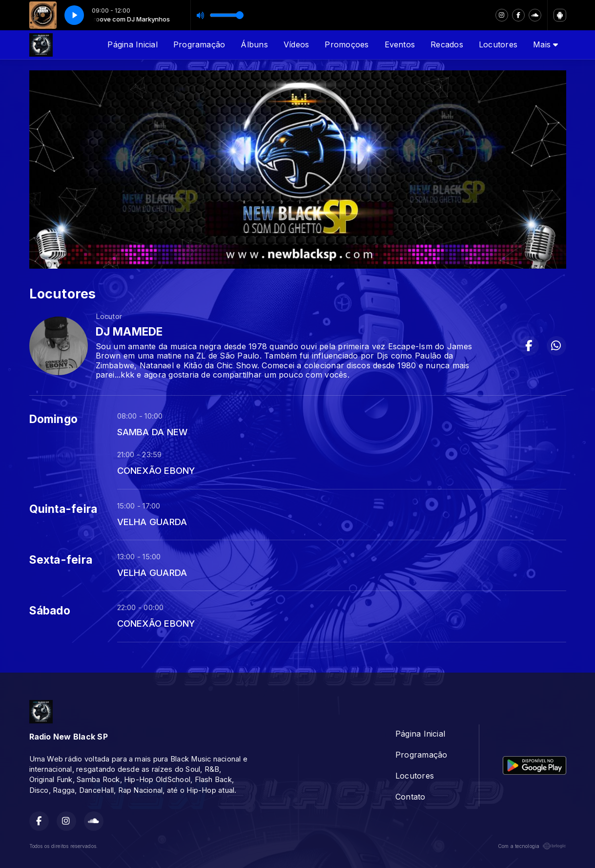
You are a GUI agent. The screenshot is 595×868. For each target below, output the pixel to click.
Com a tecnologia (532, 846)
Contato (410, 797)
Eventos (400, 44)
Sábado (50, 611)
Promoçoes (347, 44)
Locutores (498, 44)
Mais (545, 44)
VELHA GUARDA (152, 522)
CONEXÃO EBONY (156, 470)
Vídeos (296, 44)
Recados (447, 44)
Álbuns (254, 44)
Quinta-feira (63, 509)
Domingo (54, 419)
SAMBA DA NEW (153, 432)
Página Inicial (132, 44)
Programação (199, 44)
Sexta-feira (61, 560)
